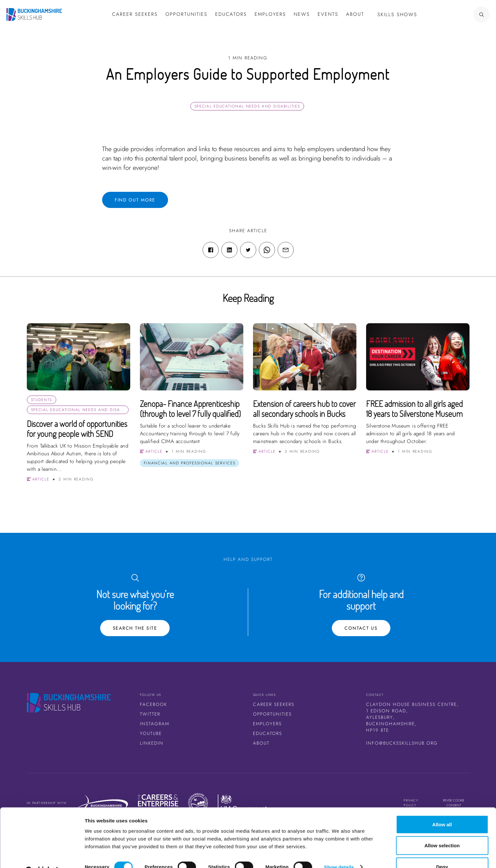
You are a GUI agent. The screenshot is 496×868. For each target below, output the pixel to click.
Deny (442, 851)
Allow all (442, 808)
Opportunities (272, 714)
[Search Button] (462, 15)
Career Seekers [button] (135, 14)
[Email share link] (286, 250)
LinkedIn (152, 743)
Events (328, 14)
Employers (270, 14)
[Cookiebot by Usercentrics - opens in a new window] (42, 855)
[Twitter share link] (248, 250)
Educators (231, 14)
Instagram (155, 724)
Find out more (135, 200)
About (355, 14)
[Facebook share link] (211, 250)
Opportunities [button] (186, 14)
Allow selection (442, 830)
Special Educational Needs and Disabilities (247, 106)
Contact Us (361, 628)
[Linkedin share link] (229, 250)
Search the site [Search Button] (135, 628)
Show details (339, 851)
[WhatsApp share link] (267, 250)
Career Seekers (274, 704)
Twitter (150, 714)
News (302, 14)
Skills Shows (397, 15)
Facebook (153, 704)
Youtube (151, 733)
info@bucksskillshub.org (402, 743)
